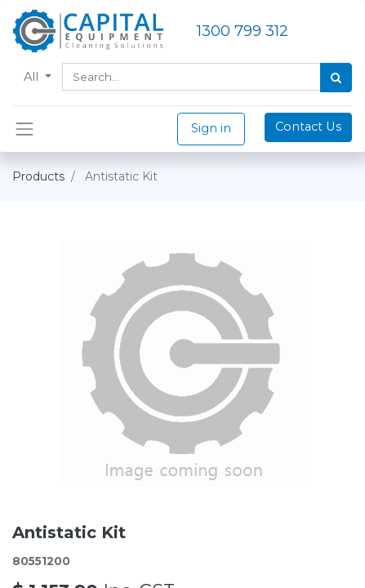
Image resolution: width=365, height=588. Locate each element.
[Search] (336, 78)
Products (38, 176)
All (33, 77)
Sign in (211, 128)
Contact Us (308, 127)
